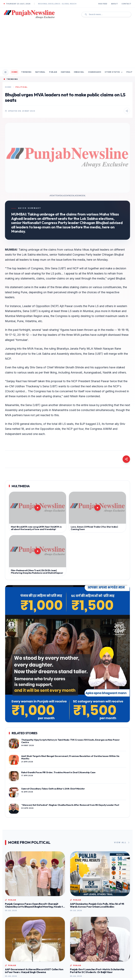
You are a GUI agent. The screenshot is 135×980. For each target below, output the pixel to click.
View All (122, 843)
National (40, 72)
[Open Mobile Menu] (5, 72)
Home (14, 72)
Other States (114, 72)
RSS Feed (103, 4)
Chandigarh (95, 72)
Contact (126, 4)
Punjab (53, 72)
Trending (26, 72)
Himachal (79, 72)
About (114, 4)
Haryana (65, 72)
